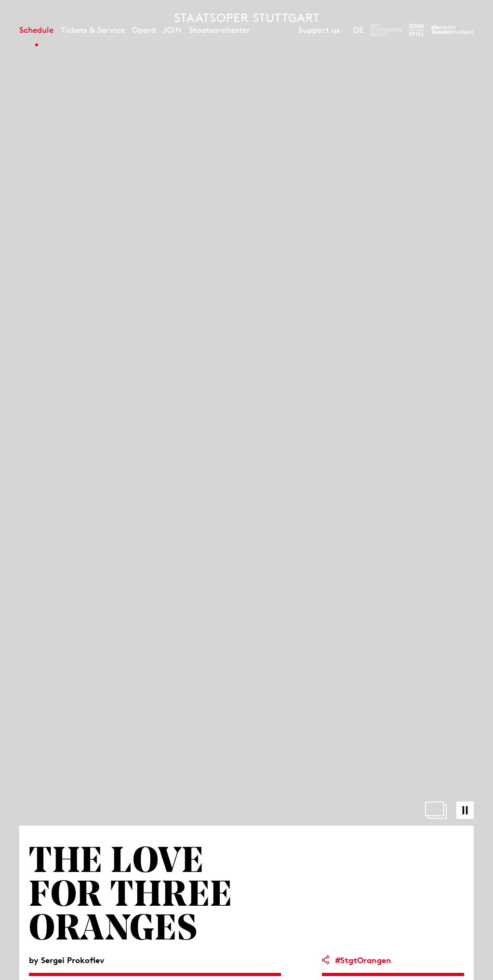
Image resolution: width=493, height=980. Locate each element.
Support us (319, 30)
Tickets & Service (93, 30)
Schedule (36, 30)
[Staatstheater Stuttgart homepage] (247, 18)
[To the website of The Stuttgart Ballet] (386, 30)
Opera (144, 30)
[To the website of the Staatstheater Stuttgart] (452, 30)
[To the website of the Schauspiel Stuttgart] (416, 30)
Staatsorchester (220, 30)
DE (358, 30)
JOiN (172, 30)
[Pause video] (465, 810)
